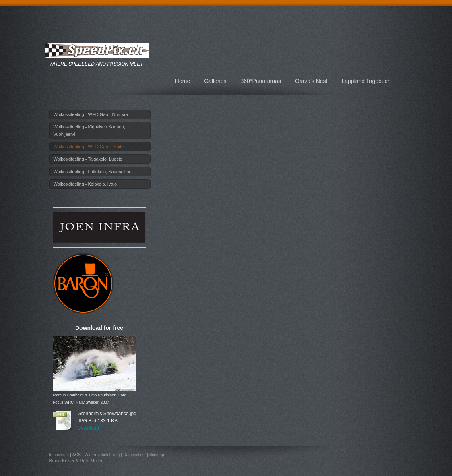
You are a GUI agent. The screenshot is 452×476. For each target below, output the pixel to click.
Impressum (59, 455)
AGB (77, 455)
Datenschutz (134, 455)
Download (88, 428)
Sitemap (157, 455)
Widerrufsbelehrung (102, 455)
